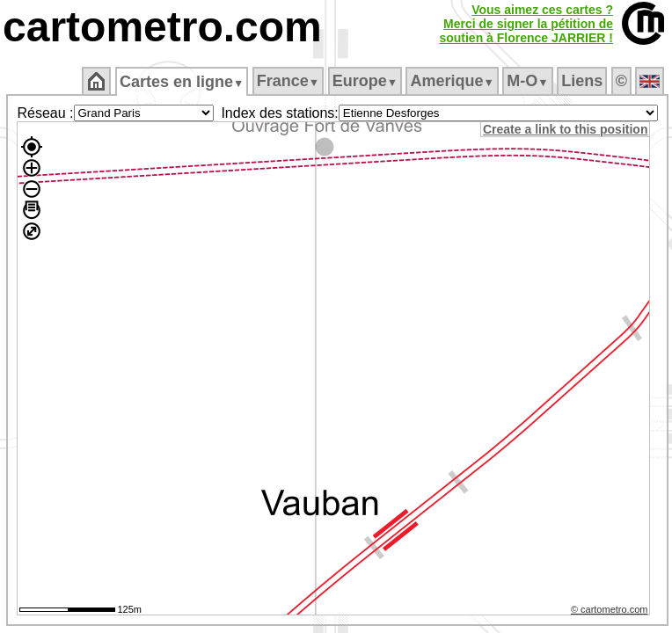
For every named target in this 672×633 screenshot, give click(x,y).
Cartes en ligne (182, 82)
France (288, 81)
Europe (365, 81)
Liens (582, 81)
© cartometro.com (610, 609)
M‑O (527, 81)
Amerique (452, 81)
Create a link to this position (565, 129)
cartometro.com (162, 27)
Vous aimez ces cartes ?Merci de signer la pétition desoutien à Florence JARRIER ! (526, 24)
